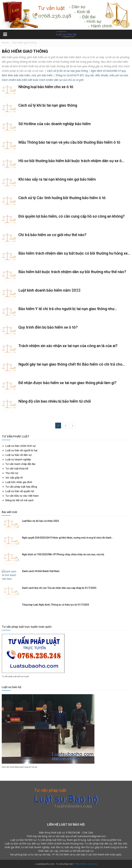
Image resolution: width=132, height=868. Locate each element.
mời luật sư (66, 851)
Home (5, 42)
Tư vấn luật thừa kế (17, 468)
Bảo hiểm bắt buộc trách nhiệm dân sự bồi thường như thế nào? (72, 272)
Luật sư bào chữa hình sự (21, 446)
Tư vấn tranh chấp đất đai (20, 464)
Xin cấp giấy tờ (14, 478)
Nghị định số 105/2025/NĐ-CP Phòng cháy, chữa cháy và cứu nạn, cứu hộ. (63, 554)
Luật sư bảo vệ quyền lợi (20, 491)
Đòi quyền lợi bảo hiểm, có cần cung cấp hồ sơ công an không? (72, 216)
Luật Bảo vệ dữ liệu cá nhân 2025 (40, 521)
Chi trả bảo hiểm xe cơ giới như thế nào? (52, 235)
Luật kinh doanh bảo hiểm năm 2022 (49, 290)
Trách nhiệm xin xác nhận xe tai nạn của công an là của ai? (68, 346)
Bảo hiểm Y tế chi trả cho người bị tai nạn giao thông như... (68, 309)
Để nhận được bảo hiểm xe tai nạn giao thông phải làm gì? (67, 383)
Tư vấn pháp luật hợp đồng (21, 487)
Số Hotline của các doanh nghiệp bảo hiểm (55, 124)
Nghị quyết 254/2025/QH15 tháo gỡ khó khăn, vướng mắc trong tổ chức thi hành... (68, 538)
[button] (127, 35)
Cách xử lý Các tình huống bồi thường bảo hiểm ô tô (62, 198)
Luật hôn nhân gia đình (19, 482)
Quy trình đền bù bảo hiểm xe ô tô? (48, 327)
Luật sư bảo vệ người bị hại (21, 450)
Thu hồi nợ (12, 473)
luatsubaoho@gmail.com (92, 836)
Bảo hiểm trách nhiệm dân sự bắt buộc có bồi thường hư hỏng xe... (74, 253)
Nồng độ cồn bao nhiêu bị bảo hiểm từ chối (55, 401)
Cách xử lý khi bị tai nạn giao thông (67, 71)
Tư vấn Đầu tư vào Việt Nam (22, 496)
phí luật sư (87, 851)
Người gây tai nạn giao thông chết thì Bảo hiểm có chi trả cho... (72, 364)
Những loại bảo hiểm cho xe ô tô (46, 87)
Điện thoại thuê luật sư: (52, 832)
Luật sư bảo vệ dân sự (19, 455)
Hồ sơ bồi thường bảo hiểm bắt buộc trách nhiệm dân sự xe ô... (71, 161)
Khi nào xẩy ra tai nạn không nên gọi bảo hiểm (57, 179)
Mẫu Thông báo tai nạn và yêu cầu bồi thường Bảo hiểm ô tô (69, 142)
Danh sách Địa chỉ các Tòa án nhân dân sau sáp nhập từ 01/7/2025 (59, 588)
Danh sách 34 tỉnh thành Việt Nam (41, 571)
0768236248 (73, 832)
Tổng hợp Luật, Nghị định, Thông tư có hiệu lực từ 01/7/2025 (56, 605)
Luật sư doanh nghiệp (18, 459)
